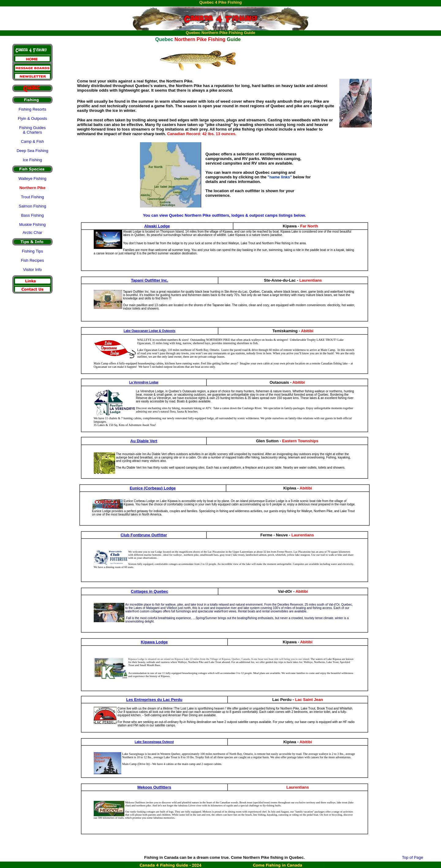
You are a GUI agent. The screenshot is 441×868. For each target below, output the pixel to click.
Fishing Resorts (32, 109)
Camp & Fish (32, 141)
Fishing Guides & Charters (32, 130)
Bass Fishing (32, 215)
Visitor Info (32, 270)
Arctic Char (32, 232)
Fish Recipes (32, 260)
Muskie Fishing (32, 225)
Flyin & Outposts (32, 118)
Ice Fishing (32, 160)
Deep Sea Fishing (32, 151)
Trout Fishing (32, 197)
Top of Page (412, 857)
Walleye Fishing (32, 179)
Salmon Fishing (32, 206)
